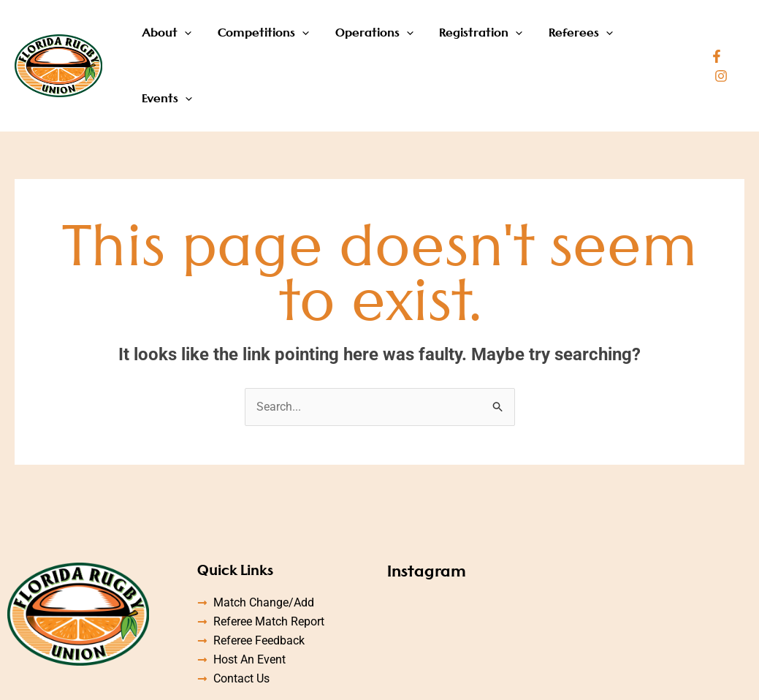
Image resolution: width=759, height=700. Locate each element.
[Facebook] (716, 36)
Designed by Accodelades (558, 678)
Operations (381, 35)
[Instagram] (738, 36)
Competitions (274, 35)
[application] (200, 35)
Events (659, 35)
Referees (579, 35)
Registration (484, 35)
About (182, 35)
